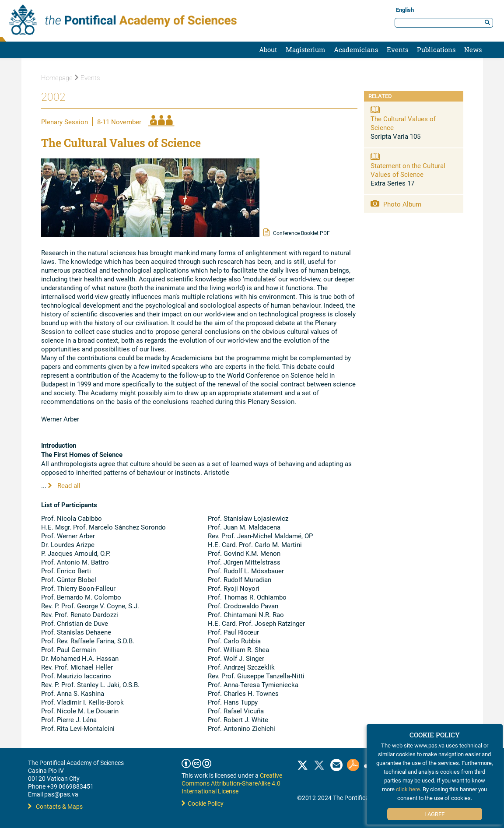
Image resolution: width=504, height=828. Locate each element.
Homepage (57, 78)
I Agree (434, 814)
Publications (436, 49)
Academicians (356, 49)
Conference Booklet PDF (297, 232)
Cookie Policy (203, 803)
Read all (64, 485)
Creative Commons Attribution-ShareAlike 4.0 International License (232, 783)
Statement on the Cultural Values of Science (408, 170)
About (268, 49)
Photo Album (396, 204)
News (473, 49)
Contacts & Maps (55, 806)
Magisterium (305, 49)
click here (408, 789)
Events (397, 49)
